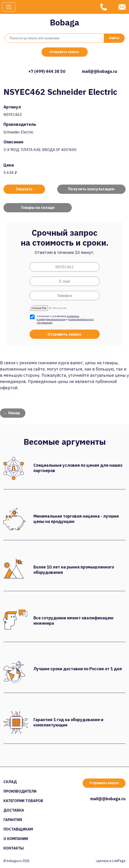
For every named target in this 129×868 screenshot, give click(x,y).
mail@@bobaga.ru (100, 71)
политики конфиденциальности (58, 318)
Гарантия (13, 820)
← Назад (12, 413)
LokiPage (119, 861)
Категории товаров (23, 801)
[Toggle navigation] (9, 7)
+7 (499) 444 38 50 (47, 71)
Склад (10, 782)
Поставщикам (18, 829)
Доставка (14, 810)
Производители (20, 791)
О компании (16, 839)
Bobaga (64, 22)
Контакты (14, 848)
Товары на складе (38, 207)
